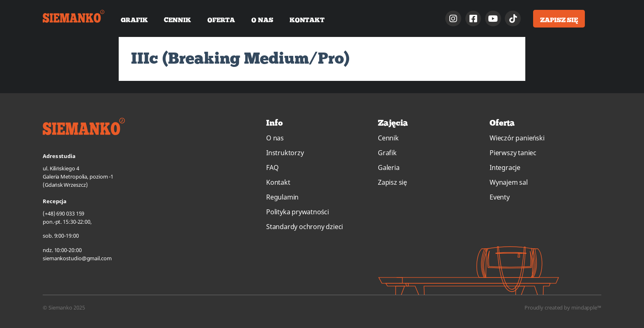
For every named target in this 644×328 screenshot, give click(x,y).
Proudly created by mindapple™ (563, 307)
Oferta (221, 20)
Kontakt (307, 20)
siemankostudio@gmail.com (77, 258)
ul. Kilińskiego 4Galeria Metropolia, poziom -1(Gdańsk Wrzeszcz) (78, 177)
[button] (559, 19)
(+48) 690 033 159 (63, 213)
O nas (262, 20)
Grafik (134, 20)
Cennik (177, 20)
